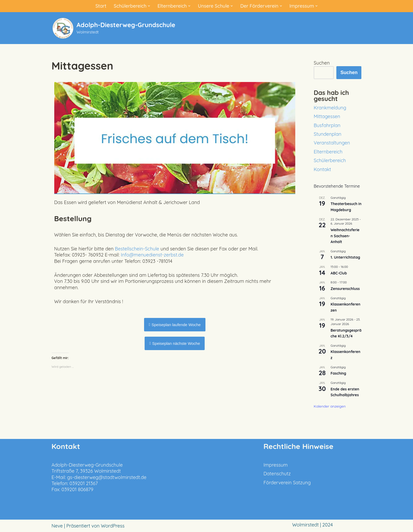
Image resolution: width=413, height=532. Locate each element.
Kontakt (322, 169)
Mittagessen (327, 116)
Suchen (322, 63)
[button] (149, 6)
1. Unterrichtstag (345, 257)
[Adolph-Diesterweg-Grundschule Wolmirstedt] (114, 28)
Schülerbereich (330, 160)
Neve (57, 526)
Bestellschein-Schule (137, 249)
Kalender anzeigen (330, 406)
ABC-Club (339, 273)
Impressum (276, 465)
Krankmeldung (330, 108)
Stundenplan (328, 134)
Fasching (338, 373)
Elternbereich (328, 152)
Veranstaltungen (332, 143)
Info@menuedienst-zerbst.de (152, 255)
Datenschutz (277, 474)
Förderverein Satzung (287, 483)
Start (101, 6)
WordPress (113, 526)
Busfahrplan (327, 125)
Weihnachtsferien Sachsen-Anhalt (345, 236)
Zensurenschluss (345, 289)
